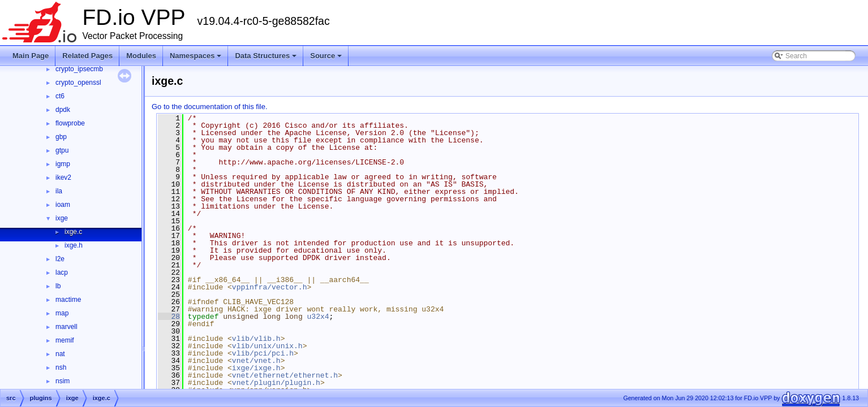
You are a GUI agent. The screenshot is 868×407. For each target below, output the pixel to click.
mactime (68, 300)
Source (327, 59)
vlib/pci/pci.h (263, 353)
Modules (141, 56)
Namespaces (197, 59)
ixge (62, 218)
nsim (63, 381)
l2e (60, 259)
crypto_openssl (78, 83)
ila (59, 191)
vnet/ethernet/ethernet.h (285, 375)
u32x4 (318, 317)
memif (65, 340)
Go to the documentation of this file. (210, 107)
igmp (63, 164)
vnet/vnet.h (256, 361)
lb (58, 286)
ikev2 (63, 177)
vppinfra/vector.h (270, 287)
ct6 (60, 96)
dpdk (63, 110)
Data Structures (267, 59)
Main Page (31, 56)
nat (60, 354)
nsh (61, 367)
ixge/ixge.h (256, 368)
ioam (63, 205)
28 (169, 317)
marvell (66, 327)
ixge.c (73, 232)
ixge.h (74, 245)
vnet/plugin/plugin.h (276, 383)
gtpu (62, 150)
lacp (62, 272)
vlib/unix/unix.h (267, 346)
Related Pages (87, 56)
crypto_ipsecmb (79, 69)
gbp (61, 137)
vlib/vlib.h (256, 339)
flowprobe (70, 123)
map (62, 313)
